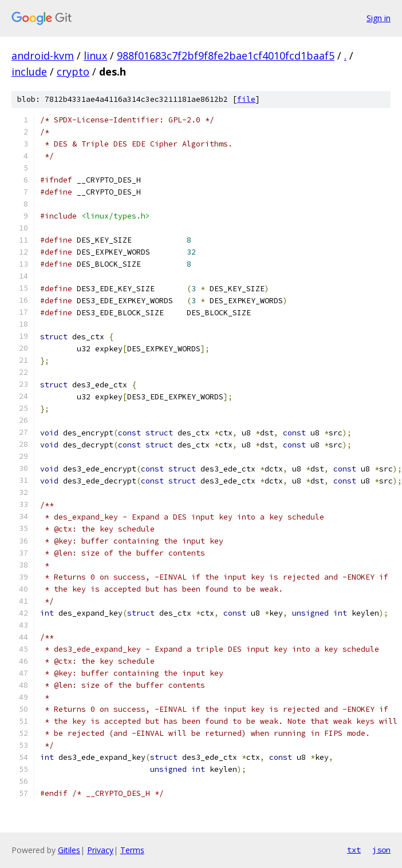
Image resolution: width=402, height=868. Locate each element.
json (381, 850)
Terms (132, 850)
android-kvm (43, 56)
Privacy (100, 850)
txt (354, 850)
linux (95, 56)
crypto (73, 72)
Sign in (379, 18)
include (29, 72)
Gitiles (69, 850)
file (246, 99)
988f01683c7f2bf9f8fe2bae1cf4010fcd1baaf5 (226, 56)
